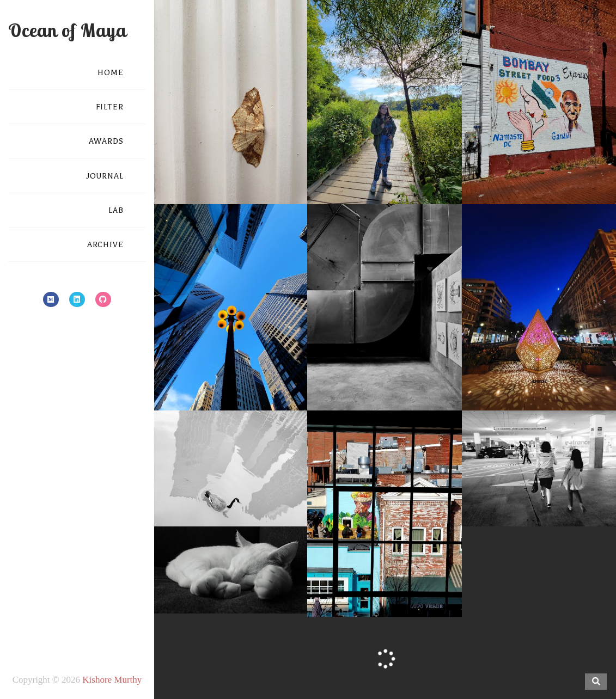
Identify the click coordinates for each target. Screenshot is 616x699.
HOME (111, 73)
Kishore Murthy (112, 680)
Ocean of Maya (67, 30)
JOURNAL (105, 176)
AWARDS (106, 141)
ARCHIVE (105, 245)
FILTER (110, 107)
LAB (116, 210)
